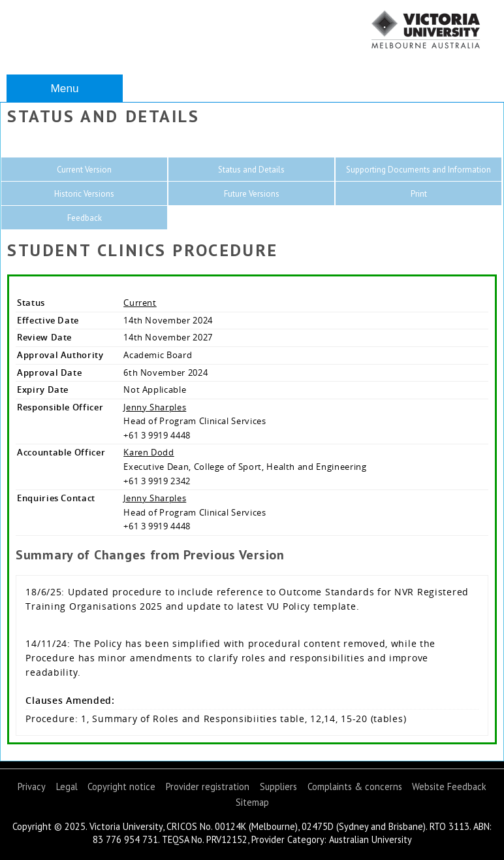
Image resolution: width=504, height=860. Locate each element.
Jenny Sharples (155, 407)
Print (419, 194)
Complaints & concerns (355, 786)
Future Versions (252, 194)
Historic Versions (84, 194)
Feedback (85, 218)
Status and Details (251, 170)
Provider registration (208, 786)
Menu (64, 88)
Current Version (84, 170)
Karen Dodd (149, 452)
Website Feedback (449, 786)
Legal (67, 786)
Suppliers (278, 786)
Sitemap (252, 802)
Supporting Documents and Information (418, 170)
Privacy (32, 786)
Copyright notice (121, 786)
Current (140, 303)
